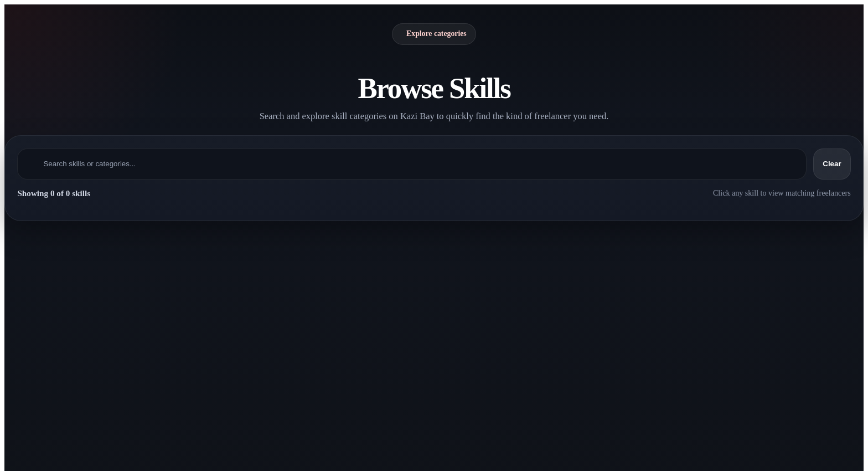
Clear (832, 164)
